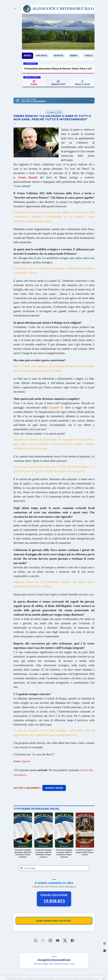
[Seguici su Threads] (43, 941)
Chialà (92, 56)
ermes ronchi (54, 788)
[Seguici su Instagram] (50, 941)
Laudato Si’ (56, 407)
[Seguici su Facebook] (72, 941)
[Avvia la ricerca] (22, 868)
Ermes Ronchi (28, 177)
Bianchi (62, 56)
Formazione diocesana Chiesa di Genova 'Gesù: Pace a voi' (58, 69)
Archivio (44, 56)
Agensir (26, 761)
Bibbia (77, 56)
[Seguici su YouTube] (58, 941)
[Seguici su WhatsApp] (36, 941)
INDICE (28, 56)
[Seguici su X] (65, 941)
